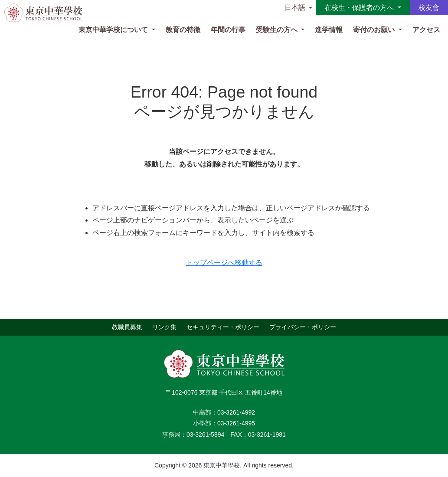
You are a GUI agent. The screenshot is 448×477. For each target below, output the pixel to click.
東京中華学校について (114, 30)
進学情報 (329, 30)
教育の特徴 (183, 30)
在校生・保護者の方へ (360, 8)
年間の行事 (228, 30)
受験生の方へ (278, 30)
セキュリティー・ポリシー (223, 327)
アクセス (426, 30)
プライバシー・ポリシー (303, 327)
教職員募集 (127, 327)
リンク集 (164, 327)
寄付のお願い (375, 30)
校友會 (429, 8)
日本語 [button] (295, 8)
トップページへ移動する (224, 263)
